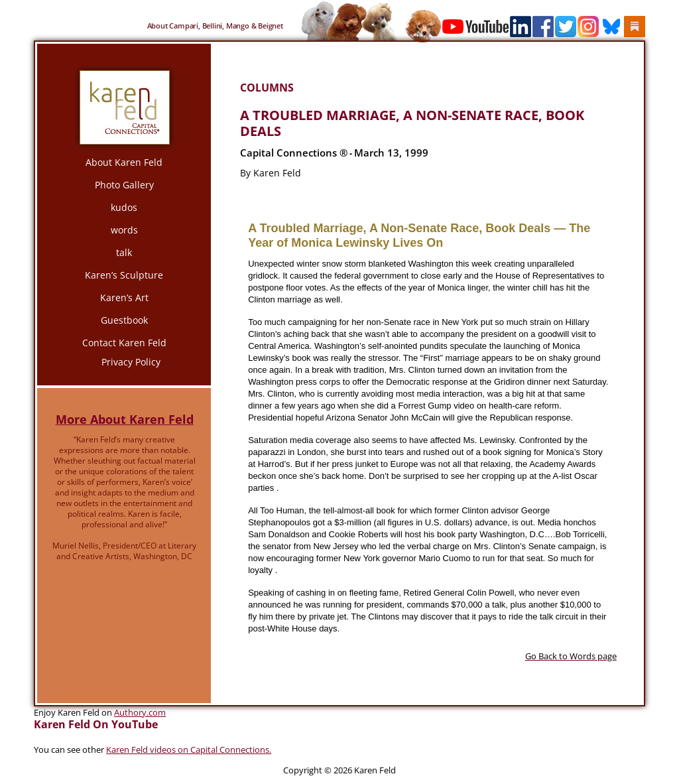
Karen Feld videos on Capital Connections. (189, 750)
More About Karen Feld (125, 419)
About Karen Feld (124, 162)
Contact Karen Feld (124, 343)
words (124, 230)
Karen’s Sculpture (124, 275)
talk (124, 252)
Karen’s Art (124, 297)
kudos (124, 207)
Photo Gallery (124, 185)
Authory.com (140, 712)
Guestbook (124, 320)
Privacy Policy (131, 362)
